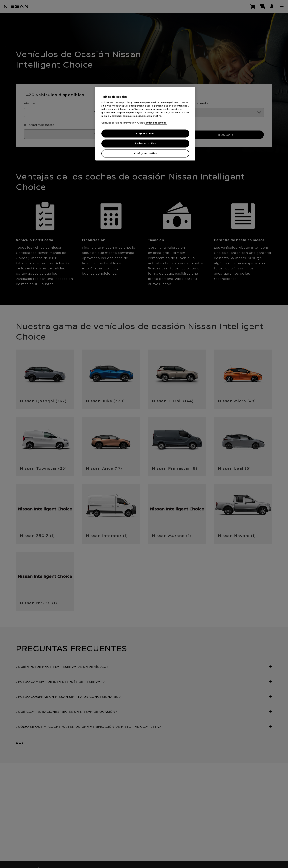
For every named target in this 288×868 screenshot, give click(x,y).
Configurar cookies (145, 153)
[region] (145, 124)
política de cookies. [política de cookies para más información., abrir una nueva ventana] (156, 123)
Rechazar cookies (145, 143)
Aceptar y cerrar (145, 133)
